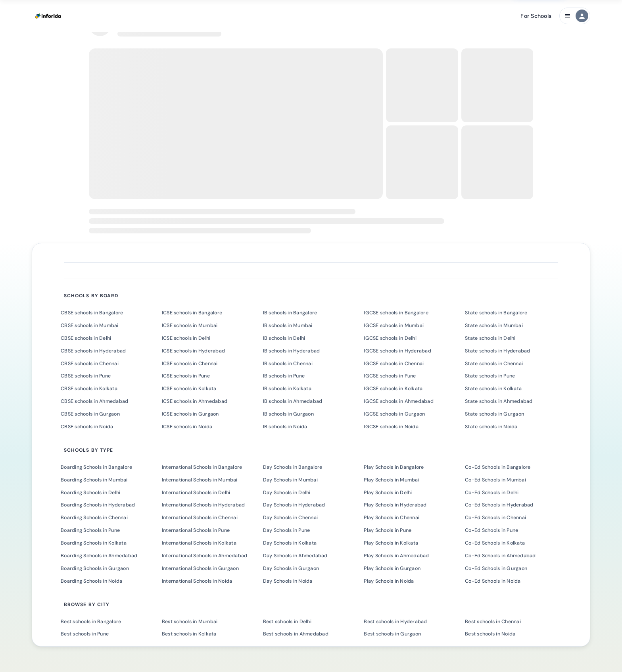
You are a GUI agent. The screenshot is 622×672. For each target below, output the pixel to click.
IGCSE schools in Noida (391, 427)
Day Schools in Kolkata (290, 543)
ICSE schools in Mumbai (190, 325)
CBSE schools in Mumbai (90, 325)
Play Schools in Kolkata (391, 543)
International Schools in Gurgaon (200, 568)
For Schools (536, 16)
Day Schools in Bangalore (293, 467)
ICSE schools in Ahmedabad (195, 401)
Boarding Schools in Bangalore (96, 467)
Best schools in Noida (490, 634)
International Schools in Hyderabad (203, 505)
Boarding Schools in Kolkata (94, 543)
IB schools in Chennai (288, 364)
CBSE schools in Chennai (90, 364)
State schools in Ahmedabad (499, 401)
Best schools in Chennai (493, 622)
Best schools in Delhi (287, 622)
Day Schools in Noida (288, 581)
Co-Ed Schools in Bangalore (498, 467)
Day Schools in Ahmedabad (295, 556)
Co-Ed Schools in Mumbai (495, 480)
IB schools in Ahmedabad (293, 401)
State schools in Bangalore (496, 313)
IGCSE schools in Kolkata (393, 389)
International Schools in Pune (196, 530)
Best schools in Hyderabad (395, 622)
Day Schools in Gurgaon (291, 568)
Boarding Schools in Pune (90, 530)
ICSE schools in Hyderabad (193, 351)
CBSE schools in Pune (86, 376)
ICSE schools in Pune (186, 376)
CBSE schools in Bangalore (92, 313)
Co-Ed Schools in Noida (493, 581)
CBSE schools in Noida (87, 427)
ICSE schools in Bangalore (192, 313)
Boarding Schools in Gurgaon (95, 568)
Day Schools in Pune (287, 530)
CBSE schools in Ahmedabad (94, 401)
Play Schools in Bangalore (394, 467)
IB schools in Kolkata (287, 389)
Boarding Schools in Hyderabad (98, 505)
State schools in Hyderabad (498, 351)
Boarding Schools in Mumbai (94, 480)
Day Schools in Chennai (291, 518)
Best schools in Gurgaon (392, 634)
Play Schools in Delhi (388, 493)
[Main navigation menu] (575, 16)
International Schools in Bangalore (202, 467)
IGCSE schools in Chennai (394, 364)
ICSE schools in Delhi (186, 338)
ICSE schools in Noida (187, 427)
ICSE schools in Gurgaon (190, 414)
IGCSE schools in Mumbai (394, 325)
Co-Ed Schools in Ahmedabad (500, 556)
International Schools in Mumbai (200, 480)
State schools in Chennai (494, 364)
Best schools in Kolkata (189, 634)
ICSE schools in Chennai (190, 364)
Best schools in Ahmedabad (296, 634)
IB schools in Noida (285, 427)
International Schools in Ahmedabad (205, 556)
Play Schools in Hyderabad (395, 505)
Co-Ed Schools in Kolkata (495, 543)
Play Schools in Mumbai (392, 480)
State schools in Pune (490, 376)
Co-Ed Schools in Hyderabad (499, 505)
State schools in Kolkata (493, 389)
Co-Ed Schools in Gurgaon (496, 568)
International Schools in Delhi (196, 493)
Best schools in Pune (85, 634)
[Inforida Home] (49, 16)
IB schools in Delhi (284, 338)
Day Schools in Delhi (287, 493)
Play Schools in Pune (388, 530)
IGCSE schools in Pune (390, 376)
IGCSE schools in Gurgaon (394, 414)
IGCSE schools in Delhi (390, 338)
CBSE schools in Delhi (86, 338)
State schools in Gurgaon (494, 414)
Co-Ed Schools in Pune (491, 530)
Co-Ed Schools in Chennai (495, 518)
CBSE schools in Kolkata (89, 389)
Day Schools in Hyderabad (294, 505)
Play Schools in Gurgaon (392, 568)
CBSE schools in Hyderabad (93, 351)
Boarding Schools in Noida (91, 581)
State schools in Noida (491, 427)
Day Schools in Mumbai (290, 480)
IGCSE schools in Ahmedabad (399, 401)
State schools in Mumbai (494, 325)
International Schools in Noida (197, 581)
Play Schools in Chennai (392, 518)
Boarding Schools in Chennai (94, 518)
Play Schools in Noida (389, 581)
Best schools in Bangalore (91, 622)
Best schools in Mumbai (190, 622)
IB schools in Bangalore (290, 313)
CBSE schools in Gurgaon (90, 414)
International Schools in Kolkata (199, 543)
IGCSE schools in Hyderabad (397, 351)
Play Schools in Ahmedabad (396, 556)
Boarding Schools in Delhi (90, 493)
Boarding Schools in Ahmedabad (99, 556)
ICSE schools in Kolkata (189, 389)
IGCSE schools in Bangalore (396, 313)
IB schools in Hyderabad (292, 351)
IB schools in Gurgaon (288, 414)
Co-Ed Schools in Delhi (492, 493)
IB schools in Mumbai (288, 325)
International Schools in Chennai (200, 518)
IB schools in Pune (284, 376)
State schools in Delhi (490, 338)
